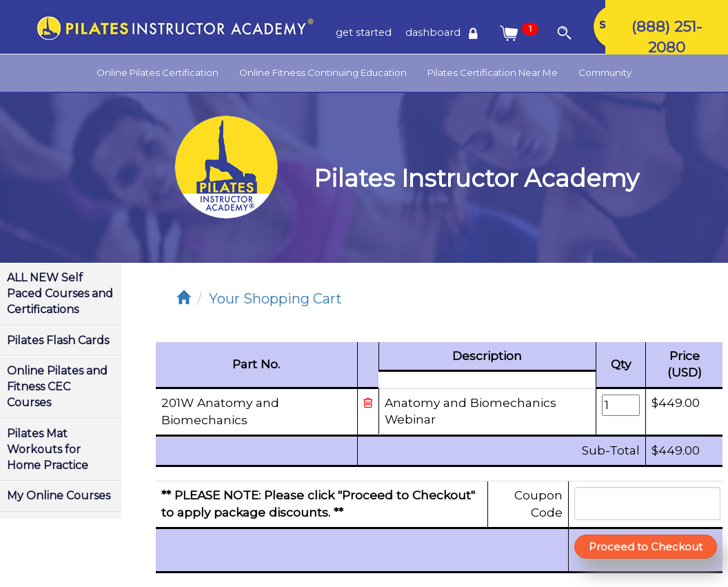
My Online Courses (59, 496)
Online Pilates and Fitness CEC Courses (57, 387)
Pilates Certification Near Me (493, 72)
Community (605, 72)
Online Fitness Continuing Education (323, 72)
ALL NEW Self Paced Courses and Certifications (60, 293)
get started (364, 32)
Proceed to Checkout (646, 547)
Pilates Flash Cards (58, 340)
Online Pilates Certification (158, 72)
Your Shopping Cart (275, 299)
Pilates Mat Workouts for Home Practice (48, 449)
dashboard (444, 32)
